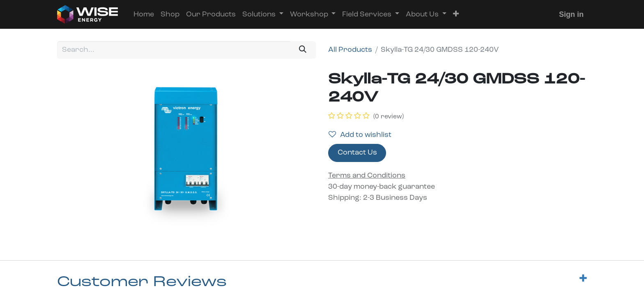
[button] (456, 15)
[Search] (303, 50)
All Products (350, 50)
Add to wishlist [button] (360, 135)
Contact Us (357, 153)
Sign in (571, 14)
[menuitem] (144, 15)
